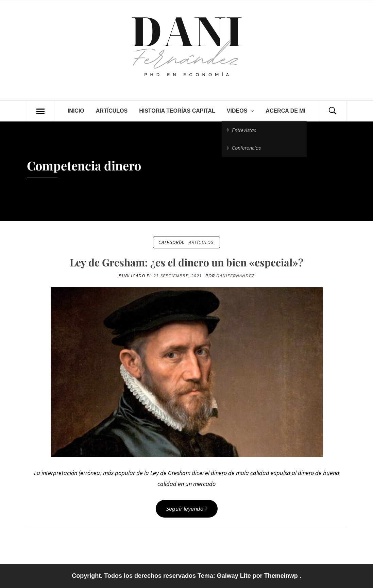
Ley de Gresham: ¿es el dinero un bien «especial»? (186, 262)
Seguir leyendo (187, 509)
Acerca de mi (285, 111)
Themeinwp (282, 576)
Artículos (112, 111)
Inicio (76, 111)
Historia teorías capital (177, 111)
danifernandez (235, 276)
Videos (240, 111)
